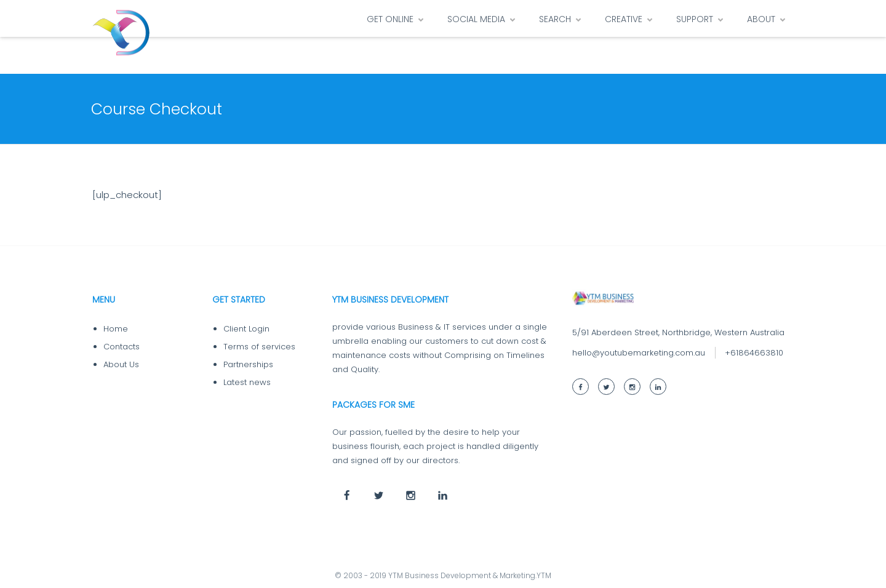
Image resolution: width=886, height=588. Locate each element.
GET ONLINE (390, 19)
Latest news (247, 382)
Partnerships (248, 364)
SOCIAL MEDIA (476, 19)
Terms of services (259, 347)
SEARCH (555, 19)
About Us (121, 364)
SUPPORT (695, 19)
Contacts (122, 347)
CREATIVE (624, 19)
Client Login (246, 329)
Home (116, 329)
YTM (544, 575)
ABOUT (761, 19)
